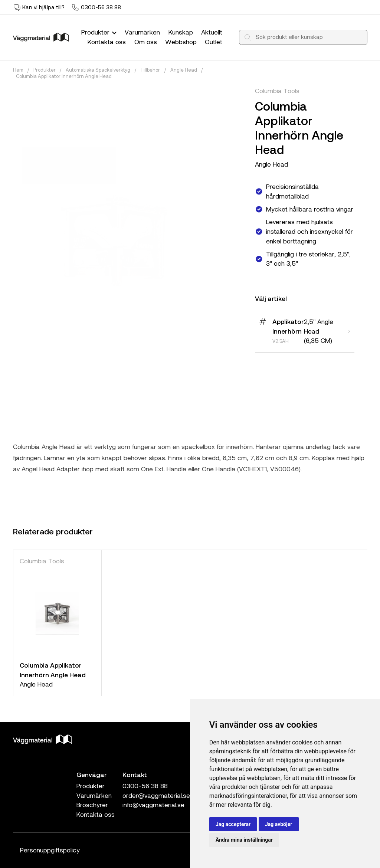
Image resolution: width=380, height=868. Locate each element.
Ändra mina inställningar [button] (244, 840)
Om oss (146, 42)
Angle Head (184, 70)
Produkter (100, 32)
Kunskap (181, 32)
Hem (18, 70)
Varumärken (142, 32)
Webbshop (181, 42)
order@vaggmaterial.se (156, 795)
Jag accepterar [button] (233, 824)
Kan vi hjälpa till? (43, 7)
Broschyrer (92, 805)
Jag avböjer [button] (279, 824)
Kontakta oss (107, 42)
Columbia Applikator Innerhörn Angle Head (64, 76)
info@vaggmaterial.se (153, 805)
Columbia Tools (277, 91)
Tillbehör (150, 70)
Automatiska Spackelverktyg (98, 70)
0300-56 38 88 (101, 7)
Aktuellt (212, 32)
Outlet (214, 42)
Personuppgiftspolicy (50, 850)
